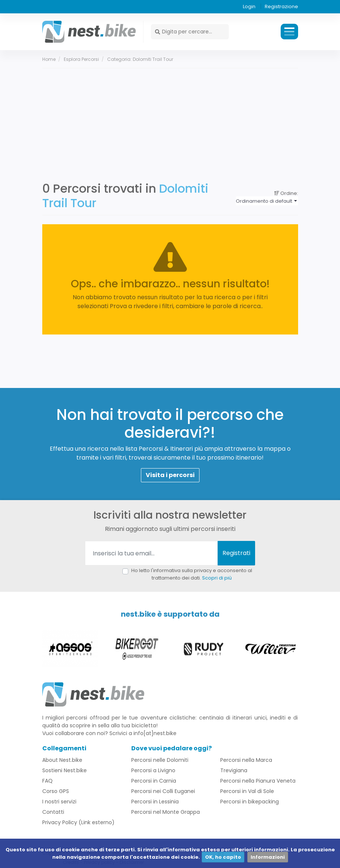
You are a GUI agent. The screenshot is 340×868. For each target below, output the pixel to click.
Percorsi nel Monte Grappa (166, 812)
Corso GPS (56, 792)
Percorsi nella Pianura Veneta (258, 781)
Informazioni (268, 857)
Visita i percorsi (170, 475)
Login (249, 6)
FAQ (47, 781)
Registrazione (281, 6)
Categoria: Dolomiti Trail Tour (140, 59)
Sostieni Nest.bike (65, 771)
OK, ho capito (223, 857)
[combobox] (267, 201)
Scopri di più (217, 578)
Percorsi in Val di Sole (247, 792)
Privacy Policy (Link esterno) (78, 823)
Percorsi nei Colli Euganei (163, 792)
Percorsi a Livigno (153, 771)
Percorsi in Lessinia (155, 802)
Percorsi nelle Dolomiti (160, 760)
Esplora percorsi (81, 59)
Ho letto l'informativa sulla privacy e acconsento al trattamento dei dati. (192, 574)
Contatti (53, 812)
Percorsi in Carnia (154, 781)
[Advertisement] (170, 124)
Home (49, 59)
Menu (289, 32)
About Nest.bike (62, 760)
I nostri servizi (59, 802)
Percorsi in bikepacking (250, 802)
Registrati (236, 553)
